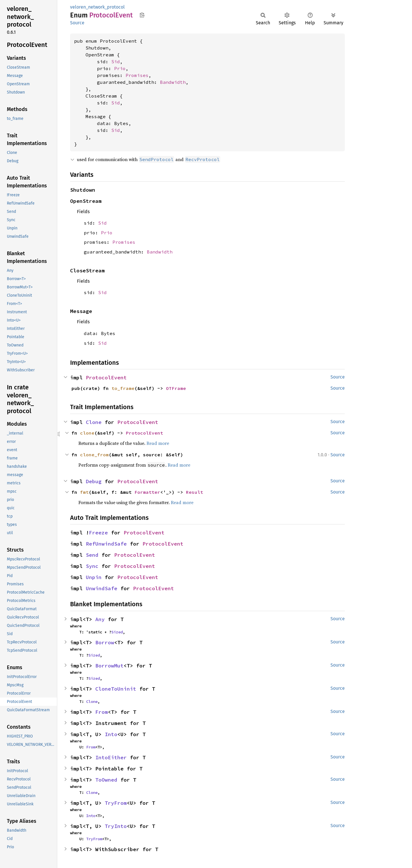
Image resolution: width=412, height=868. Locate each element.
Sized (117, 632)
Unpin (94, 577)
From (102, 712)
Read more (158, 443)
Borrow (105, 642)
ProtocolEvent (106, 377)
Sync (92, 566)
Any (100, 619)
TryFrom (116, 803)
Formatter (147, 492)
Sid (116, 62)
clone (87, 433)
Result (195, 492)
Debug (94, 481)
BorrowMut (109, 666)
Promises (137, 75)
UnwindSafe (102, 588)
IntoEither (111, 757)
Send (92, 555)
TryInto (116, 826)
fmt (84, 492)
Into (111, 734)
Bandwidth (173, 82)
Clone (94, 422)
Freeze (98, 533)
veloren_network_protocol (97, 7)
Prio (120, 68)
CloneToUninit (116, 689)
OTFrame (176, 388)
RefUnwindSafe (106, 544)
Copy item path (142, 15)
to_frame (123, 388)
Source (77, 23)
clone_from (94, 455)
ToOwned (106, 780)
